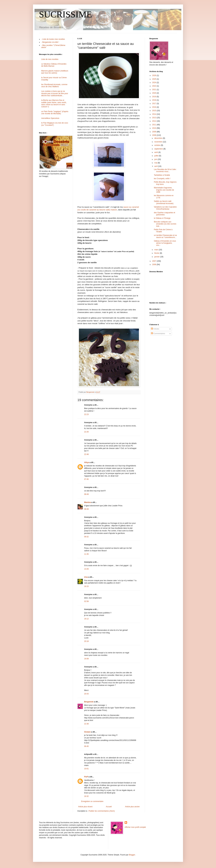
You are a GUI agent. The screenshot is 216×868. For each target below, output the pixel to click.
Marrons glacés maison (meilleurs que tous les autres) (55, 72)
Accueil (109, 807)
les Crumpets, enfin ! (162, 179)
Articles (155, 329)
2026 (154, 75)
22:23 (86, 414)
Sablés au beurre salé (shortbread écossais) (164, 202)
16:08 (86, 659)
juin (156, 159)
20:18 (86, 641)
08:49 (86, 494)
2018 (154, 100)
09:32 (86, 537)
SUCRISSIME (65, 14)
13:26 (86, 569)
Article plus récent (85, 807)
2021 (154, 90)
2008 (154, 135)
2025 (154, 79)
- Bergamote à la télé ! (50, 42)
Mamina (88, 502)
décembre (159, 138)
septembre (159, 149)
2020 (154, 93)
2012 (154, 121)
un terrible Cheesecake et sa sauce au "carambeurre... (165, 236)
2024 (154, 83)
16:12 (86, 619)
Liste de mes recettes (50, 59)
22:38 (86, 724)
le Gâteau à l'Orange (162, 218)
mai (156, 163)
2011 (154, 125)
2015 (154, 111)
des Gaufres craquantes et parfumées (164, 214)
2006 (154, 265)
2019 (154, 97)
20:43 (86, 694)
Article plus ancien (132, 807)
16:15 (86, 586)
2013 (154, 118)
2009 (154, 132)
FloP (86, 777)
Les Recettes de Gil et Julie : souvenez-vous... (165, 170)
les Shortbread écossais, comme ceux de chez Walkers (54, 86)
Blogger (132, 855)
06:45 (86, 746)
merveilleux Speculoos (50, 118)
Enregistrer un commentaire (92, 801)
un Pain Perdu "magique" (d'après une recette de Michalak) (55, 113)
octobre (158, 145)
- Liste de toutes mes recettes (53, 39)
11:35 (86, 554)
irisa (86, 577)
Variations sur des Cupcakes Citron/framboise (165, 208)
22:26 (86, 432)
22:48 (86, 454)
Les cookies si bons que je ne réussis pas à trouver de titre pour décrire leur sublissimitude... (55, 93)
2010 (154, 128)
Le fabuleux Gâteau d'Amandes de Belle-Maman (54, 65)
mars (157, 250)
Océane (87, 732)
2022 (154, 86)
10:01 (86, 769)
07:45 (86, 479)
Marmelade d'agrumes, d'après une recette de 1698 (164, 190)
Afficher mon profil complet (135, 827)
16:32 (86, 796)
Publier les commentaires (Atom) (102, 811)
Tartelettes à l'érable (162, 175)
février (157, 253)
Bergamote (89, 702)
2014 (154, 114)
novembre (159, 142)
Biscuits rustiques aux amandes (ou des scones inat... (165, 224)
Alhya (87, 462)
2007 (154, 261)
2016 (154, 107)
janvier (157, 257)
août (156, 152)
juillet (157, 156)
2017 (154, 104)
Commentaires (158, 334)
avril (156, 166)
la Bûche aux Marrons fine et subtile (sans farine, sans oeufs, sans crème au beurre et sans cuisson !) (54, 103)
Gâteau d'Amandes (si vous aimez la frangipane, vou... (165, 243)
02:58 (86, 601)
